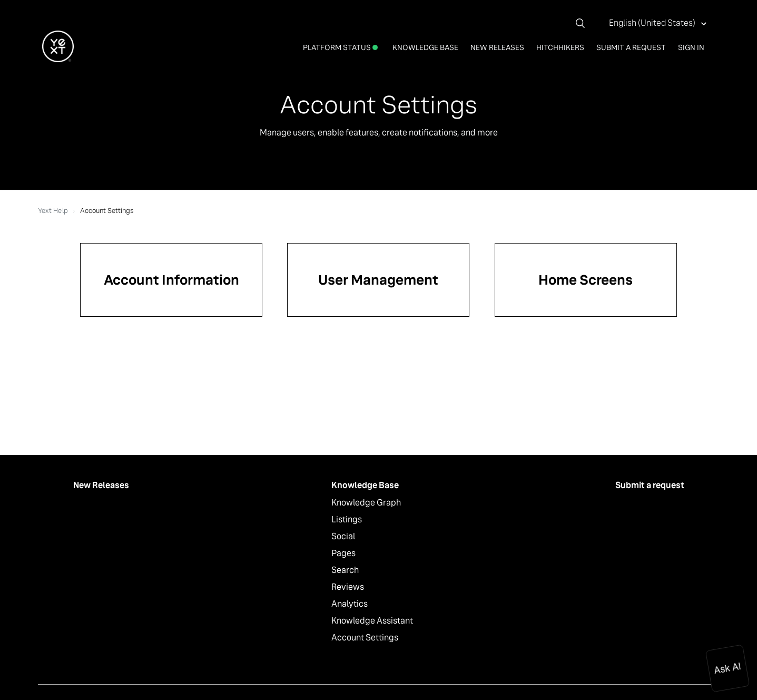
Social (343, 536)
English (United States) (653, 23)
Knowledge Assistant (372, 621)
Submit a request (631, 47)
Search (345, 570)
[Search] (584, 23)
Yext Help (53, 211)
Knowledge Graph (366, 503)
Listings (347, 519)
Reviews (348, 587)
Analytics (350, 604)
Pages (343, 553)
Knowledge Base (425, 47)
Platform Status (340, 47)
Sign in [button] (691, 47)
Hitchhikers (560, 47)
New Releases (497, 47)
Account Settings (365, 638)
